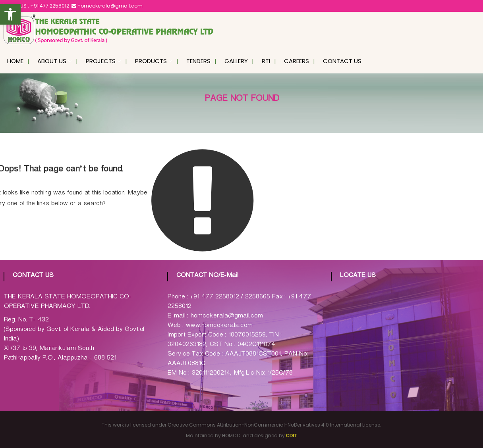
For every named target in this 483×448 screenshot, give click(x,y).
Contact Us (342, 61)
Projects (101, 61)
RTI (266, 61)
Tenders (198, 61)
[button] (10, 14)
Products (151, 61)
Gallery (236, 61)
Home (15, 61)
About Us (52, 61)
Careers (297, 61)
